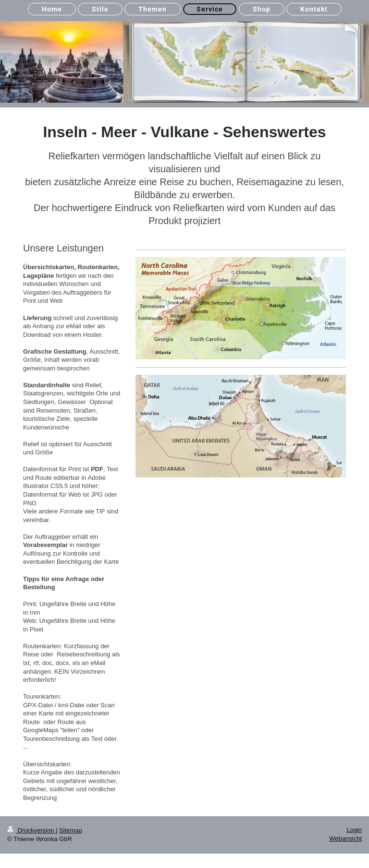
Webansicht (345, 838)
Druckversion (31, 830)
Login (354, 830)
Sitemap (71, 830)
